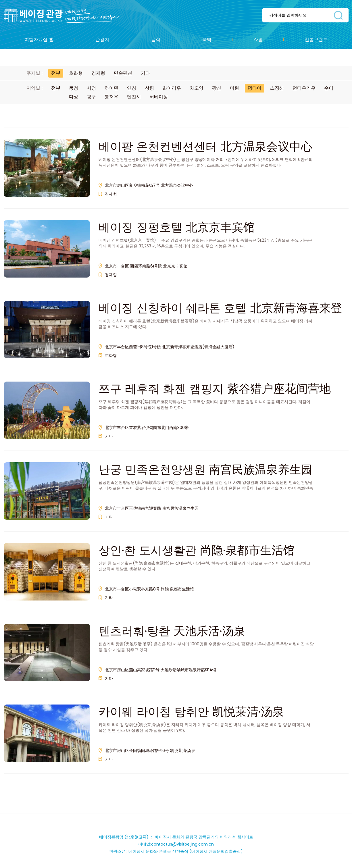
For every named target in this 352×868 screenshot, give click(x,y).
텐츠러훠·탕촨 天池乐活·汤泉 (172, 631)
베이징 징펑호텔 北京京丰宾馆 (177, 227)
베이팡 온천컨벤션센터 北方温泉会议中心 (205, 147)
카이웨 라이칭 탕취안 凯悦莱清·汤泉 (191, 712)
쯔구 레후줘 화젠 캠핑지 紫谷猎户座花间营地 (215, 389)
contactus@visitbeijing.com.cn (182, 844)
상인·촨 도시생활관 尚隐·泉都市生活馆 (197, 550)
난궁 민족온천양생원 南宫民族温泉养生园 (205, 469)
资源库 (66, 16)
